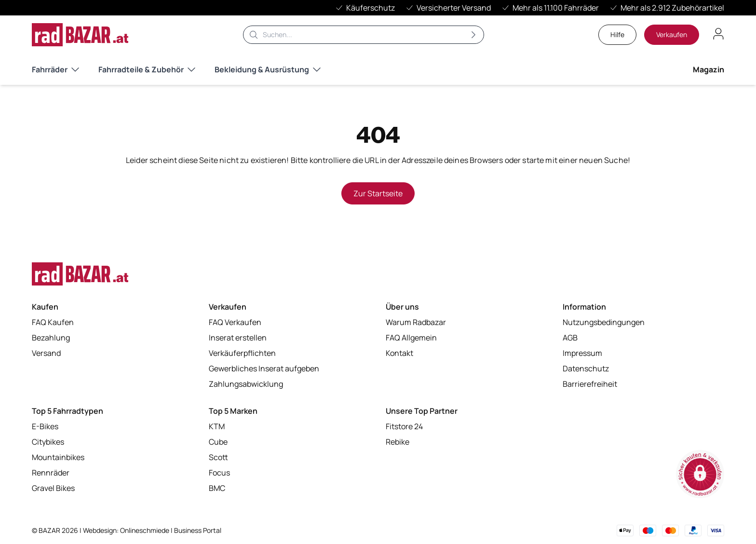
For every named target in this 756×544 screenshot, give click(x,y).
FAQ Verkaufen (235, 322)
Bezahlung (51, 338)
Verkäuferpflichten (242, 353)
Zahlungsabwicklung (246, 384)
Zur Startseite (378, 193)
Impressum (582, 353)
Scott (218, 457)
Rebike (398, 442)
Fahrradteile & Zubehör (147, 69)
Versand (46, 353)
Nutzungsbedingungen (604, 322)
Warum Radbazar (416, 322)
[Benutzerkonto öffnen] (718, 34)
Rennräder (51, 473)
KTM (217, 426)
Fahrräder (55, 69)
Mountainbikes (58, 457)
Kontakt (399, 353)
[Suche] (364, 35)
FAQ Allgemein (411, 338)
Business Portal (198, 530)
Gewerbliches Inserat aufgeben (264, 368)
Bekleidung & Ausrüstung (268, 69)
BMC (217, 488)
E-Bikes (45, 426)
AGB (570, 338)
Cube (218, 442)
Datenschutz (586, 368)
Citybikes (48, 442)
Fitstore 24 (404, 426)
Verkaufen (672, 34)
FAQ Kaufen (53, 322)
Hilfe (617, 34)
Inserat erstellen (238, 338)
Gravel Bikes (53, 488)
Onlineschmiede (145, 530)
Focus (219, 473)
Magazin (709, 69)
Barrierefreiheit (590, 384)
